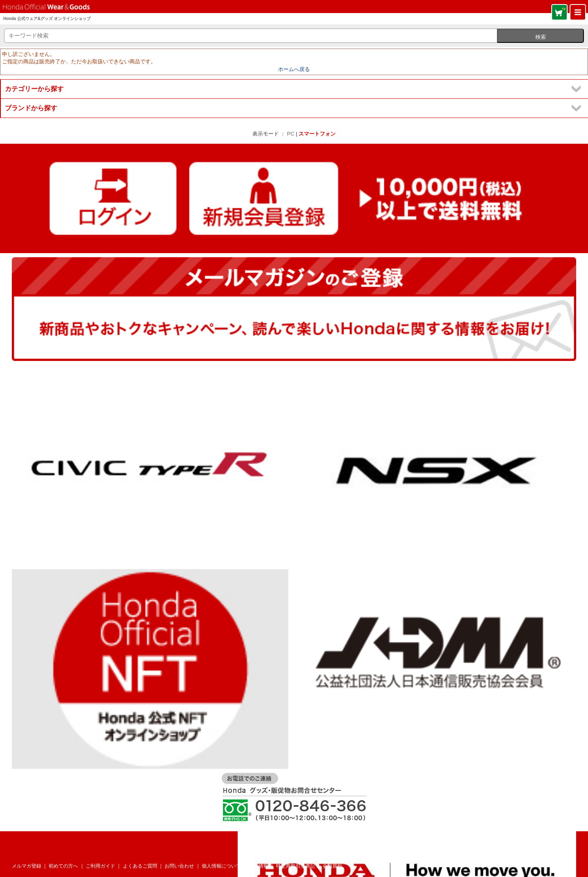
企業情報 (258, 866)
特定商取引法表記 (296, 866)
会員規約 (332, 866)
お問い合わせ (179, 866)
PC (291, 134)
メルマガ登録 (27, 866)
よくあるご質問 (140, 866)
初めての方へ (63, 866)
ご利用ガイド (100, 866)
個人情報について (221, 866)
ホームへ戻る (294, 69)
